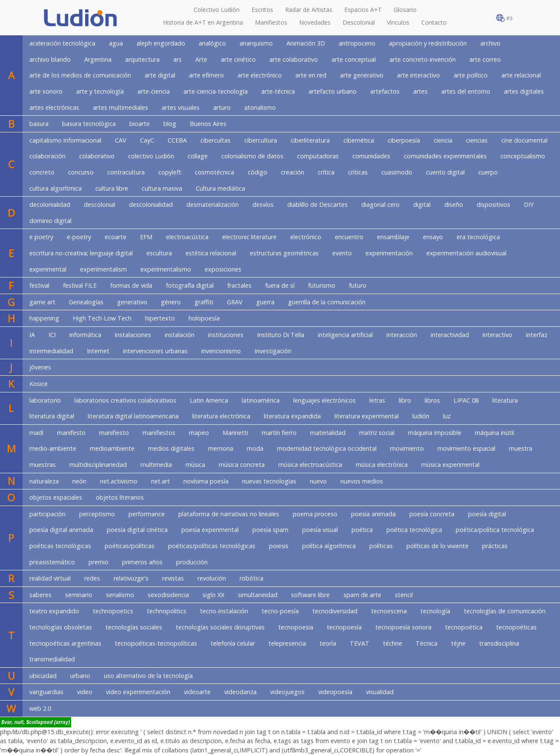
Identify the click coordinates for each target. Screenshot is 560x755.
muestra (521, 448)
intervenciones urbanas (155, 351)
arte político (471, 75)
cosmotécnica (214, 172)
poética (362, 530)
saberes (40, 595)
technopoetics (113, 611)
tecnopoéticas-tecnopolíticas (156, 643)
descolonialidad (151, 204)
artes (420, 91)
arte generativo (362, 75)
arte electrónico (260, 75)
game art (42, 302)
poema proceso (315, 514)
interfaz (537, 335)
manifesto (71, 433)
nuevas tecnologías (269, 481)
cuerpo (488, 172)
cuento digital (445, 172)
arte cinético (238, 59)
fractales (239, 285)
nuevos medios (362, 481)
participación (47, 514)
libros (432, 400)
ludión (421, 416)
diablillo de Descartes (317, 204)
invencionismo (221, 351)
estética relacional (211, 253)
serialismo (120, 595)
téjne (458, 643)
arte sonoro (46, 91)
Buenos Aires (208, 124)
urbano (80, 676)
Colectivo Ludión (217, 10)
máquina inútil (494, 433)
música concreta (242, 465)
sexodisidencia (168, 595)
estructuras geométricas (284, 253)
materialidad (328, 433)
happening (44, 318)
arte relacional (521, 75)
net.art (160, 481)
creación (293, 172)
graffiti (204, 302)
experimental (48, 269)
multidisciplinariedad (98, 465)
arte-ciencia (154, 91)
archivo (490, 43)
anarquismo (256, 43)
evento (342, 253)
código (257, 172)
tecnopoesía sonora (403, 627)
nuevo (318, 481)
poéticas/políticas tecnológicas (212, 546)
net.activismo (119, 481)
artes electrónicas (54, 107)
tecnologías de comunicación (505, 611)
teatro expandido (54, 611)
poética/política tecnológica (495, 530)
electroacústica (187, 237)
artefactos (385, 91)
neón (79, 481)
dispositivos (493, 204)
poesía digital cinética (137, 530)
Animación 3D (306, 43)
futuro (358, 285)
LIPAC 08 (466, 400)
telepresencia (287, 643)
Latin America (209, 400)
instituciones (226, 335)
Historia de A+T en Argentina (203, 22)
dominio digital (50, 221)
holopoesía (204, 318)
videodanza (240, 692)
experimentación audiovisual (466, 253)
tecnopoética (464, 627)
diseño (454, 204)
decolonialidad (50, 204)
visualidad (380, 692)
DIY (529, 204)
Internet (98, 351)
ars (177, 59)
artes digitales (524, 91)
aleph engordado (161, 43)
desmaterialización (213, 204)
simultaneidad (258, 595)
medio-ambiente (53, 448)
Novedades (315, 22)
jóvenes (40, 367)
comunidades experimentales (445, 156)
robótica (251, 578)
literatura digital (52, 416)
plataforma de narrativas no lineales (229, 514)
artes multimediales (120, 107)
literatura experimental (367, 416)
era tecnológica (478, 237)
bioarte (140, 124)
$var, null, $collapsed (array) (36, 722)
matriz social (377, 433)
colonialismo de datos (252, 156)
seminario (79, 595)
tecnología (435, 611)
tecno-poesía (280, 611)
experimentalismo (166, 269)
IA (32, 335)
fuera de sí (280, 285)
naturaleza (44, 481)
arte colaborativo (294, 59)
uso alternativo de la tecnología (148, 676)
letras (377, 400)
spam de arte (362, 595)
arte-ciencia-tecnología (216, 91)
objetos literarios (120, 497)
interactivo (497, 335)
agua (116, 43)
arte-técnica (278, 91)
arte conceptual (354, 59)
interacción (402, 335)
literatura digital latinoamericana (133, 416)
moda (255, 448)
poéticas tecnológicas (60, 546)
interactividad (450, 335)
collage (198, 156)
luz (447, 416)
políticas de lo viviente (437, 546)
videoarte (197, 692)
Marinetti (235, 433)
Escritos (262, 10)
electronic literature (249, 237)
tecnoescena (389, 611)
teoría (328, 643)
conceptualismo (523, 156)
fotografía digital (190, 285)
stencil (404, 595)
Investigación (273, 351)
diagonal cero (380, 204)
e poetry (41, 237)
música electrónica (382, 465)
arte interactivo (419, 75)
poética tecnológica (414, 530)
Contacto (434, 22)
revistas (173, 578)
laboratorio (45, 400)
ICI (52, 335)
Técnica (427, 643)
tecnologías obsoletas (61, 627)
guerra (265, 302)
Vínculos (398, 22)
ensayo (433, 237)
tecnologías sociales (134, 627)
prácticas (495, 546)
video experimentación (138, 692)
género (171, 302)
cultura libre (112, 188)
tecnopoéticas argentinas (65, 643)
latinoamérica (261, 400)
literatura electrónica (221, 416)
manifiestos (159, 433)
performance (147, 514)
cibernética (359, 140)
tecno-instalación (224, 611)
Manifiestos (271, 22)
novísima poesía (206, 481)
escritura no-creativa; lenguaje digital (81, 253)
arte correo (485, 59)
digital (422, 204)
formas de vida (131, 285)
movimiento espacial (466, 448)
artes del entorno (466, 91)
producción (192, 562)
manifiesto (114, 433)
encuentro (349, 237)
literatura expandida (292, 416)
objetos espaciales (56, 497)
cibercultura (261, 140)
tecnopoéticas (516, 627)
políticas (381, 546)
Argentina (98, 59)
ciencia (443, 140)
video (85, 692)
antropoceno (357, 43)
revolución (212, 578)
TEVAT (360, 643)
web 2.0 (40, 708)
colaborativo (97, 156)
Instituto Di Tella (281, 335)
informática (85, 335)
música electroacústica (310, 465)
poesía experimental (210, 530)
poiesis (279, 546)
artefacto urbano (333, 91)
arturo (222, 107)
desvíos (263, 204)
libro (405, 400)
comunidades (371, 156)
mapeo (199, 433)
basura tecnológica (89, 124)
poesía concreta (432, 514)
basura (39, 124)
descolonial (100, 204)
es (504, 18)
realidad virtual (50, 578)
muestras (43, 465)
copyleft (170, 172)
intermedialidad (51, 351)
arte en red (311, 75)
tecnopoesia (296, 627)
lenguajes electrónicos (324, 400)
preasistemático (52, 562)
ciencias (477, 140)
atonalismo (260, 107)
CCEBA (177, 140)
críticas (358, 172)
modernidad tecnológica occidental (327, 448)
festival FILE (80, 285)
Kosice (39, 384)
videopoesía (335, 692)
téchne (393, 643)
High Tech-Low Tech (102, 318)
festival (39, 285)
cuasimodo (397, 172)
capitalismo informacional (65, 140)
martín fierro (279, 433)
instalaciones (133, 335)
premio (99, 562)
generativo (132, 302)
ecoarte (116, 237)
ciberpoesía (404, 140)
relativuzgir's (131, 578)
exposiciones (223, 269)
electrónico (306, 237)
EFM (146, 237)
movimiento (407, 448)
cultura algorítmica (56, 188)
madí (36, 433)
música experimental (450, 465)
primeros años (142, 562)
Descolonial (359, 22)
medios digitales (171, 448)
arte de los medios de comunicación (80, 75)
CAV (121, 140)
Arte (201, 59)
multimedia (156, 465)
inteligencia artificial (345, 335)
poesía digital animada (61, 530)
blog (170, 124)
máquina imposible (435, 433)
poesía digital (487, 514)
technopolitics (167, 611)
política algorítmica (329, 546)
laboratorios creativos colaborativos (125, 400)
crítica (326, 172)
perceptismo (97, 514)
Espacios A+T (363, 10)
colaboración (47, 156)
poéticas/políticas (130, 546)
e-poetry (79, 237)
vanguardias (46, 692)
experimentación (389, 253)
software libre (310, 595)
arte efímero (206, 75)
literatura (505, 400)
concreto (42, 172)
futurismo (322, 285)
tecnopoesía (344, 627)
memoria (221, 448)
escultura (159, 253)
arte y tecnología (100, 91)
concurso (81, 172)
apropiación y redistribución (428, 43)
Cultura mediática (220, 188)
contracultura (126, 172)
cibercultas (216, 140)
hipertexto (160, 318)
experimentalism (103, 269)
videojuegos (287, 692)
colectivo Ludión (151, 156)
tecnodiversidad (335, 611)
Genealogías (86, 302)
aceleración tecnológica (62, 43)
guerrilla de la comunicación (327, 302)
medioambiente (112, 448)
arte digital (160, 75)
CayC (147, 140)
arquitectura (142, 59)
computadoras (318, 156)
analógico (212, 43)
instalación (180, 335)
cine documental (524, 140)
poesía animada (373, 514)
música (195, 465)
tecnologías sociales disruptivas (220, 627)
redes (92, 578)
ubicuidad (43, 676)
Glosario (405, 10)
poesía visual (320, 530)
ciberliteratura (310, 140)
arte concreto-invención (423, 59)
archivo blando (50, 59)
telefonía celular (233, 643)
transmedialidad (52, 659)
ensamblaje (393, 237)
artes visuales (181, 107)
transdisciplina (499, 643)
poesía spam (270, 530)
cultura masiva (162, 188)
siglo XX (213, 595)
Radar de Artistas (309, 10)
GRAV (235, 302)
